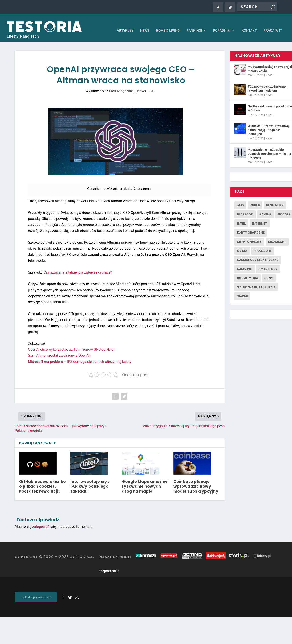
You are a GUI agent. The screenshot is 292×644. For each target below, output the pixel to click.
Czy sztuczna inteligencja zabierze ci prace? (78, 266)
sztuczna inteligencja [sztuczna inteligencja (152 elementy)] (256, 281)
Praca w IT (273, 24)
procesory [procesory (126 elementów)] (263, 245)
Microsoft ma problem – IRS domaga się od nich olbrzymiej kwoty (80, 355)
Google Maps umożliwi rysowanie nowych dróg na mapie (145, 480)
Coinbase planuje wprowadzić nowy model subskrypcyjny (196, 480)
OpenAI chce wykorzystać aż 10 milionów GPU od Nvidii (72, 344)
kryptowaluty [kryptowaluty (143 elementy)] (249, 236)
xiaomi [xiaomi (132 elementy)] (242, 290)
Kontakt (249, 24)
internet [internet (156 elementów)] (260, 217)
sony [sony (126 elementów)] (269, 272)
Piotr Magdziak (121, 85)
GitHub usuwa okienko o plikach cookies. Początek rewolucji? (42, 480)
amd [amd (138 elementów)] (240, 199)
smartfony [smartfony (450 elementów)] (268, 263)
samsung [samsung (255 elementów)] (245, 263)
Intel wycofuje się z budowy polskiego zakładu (90, 480)
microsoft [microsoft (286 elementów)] (277, 236)
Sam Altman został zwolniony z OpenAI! (59, 349)
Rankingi (194, 24)
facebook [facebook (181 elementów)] (245, 208)
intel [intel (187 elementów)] (241, 217)
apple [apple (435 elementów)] (255, 199)
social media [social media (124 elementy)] (248, 272)
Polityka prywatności (36, 591)
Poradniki (222, 24)
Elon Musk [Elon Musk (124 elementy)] (275, 199)
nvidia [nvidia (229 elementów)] (242, 245)
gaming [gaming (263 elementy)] (265, 208)
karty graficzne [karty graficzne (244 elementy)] (251, 227)
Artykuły (125, 24)
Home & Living (168, 24)
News (145, 24)
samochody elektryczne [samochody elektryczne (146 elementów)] (258, 254)
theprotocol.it (109, 565)
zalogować (41, 520)
